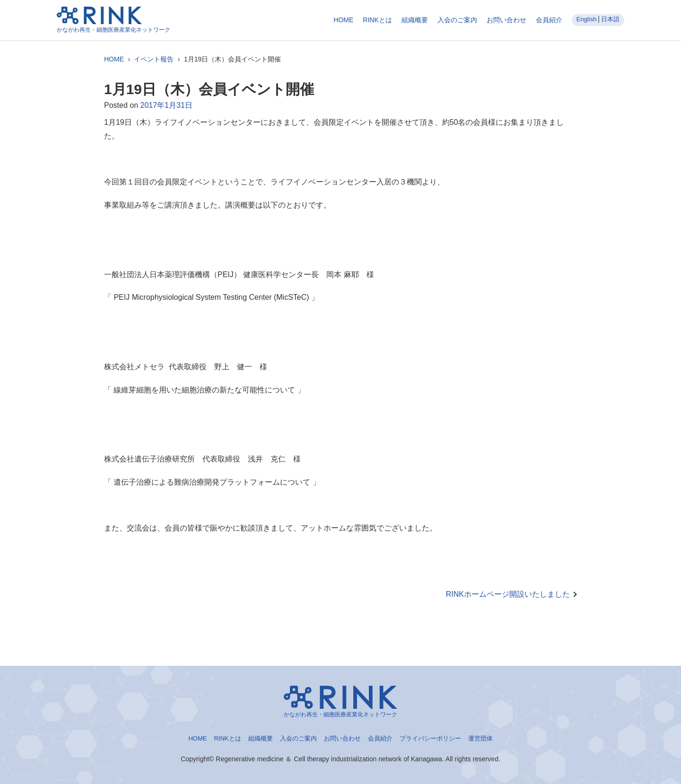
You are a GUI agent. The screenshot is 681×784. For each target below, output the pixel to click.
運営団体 (480, 738)
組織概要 (415, 20)
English (587, 19)
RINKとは (377, 20)
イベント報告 (154, 59)
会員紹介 (549, 20)
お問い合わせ (506, 20)
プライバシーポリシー (430, 738)
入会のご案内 (457, 20)
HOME (343, 20)
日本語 (610, 19)
